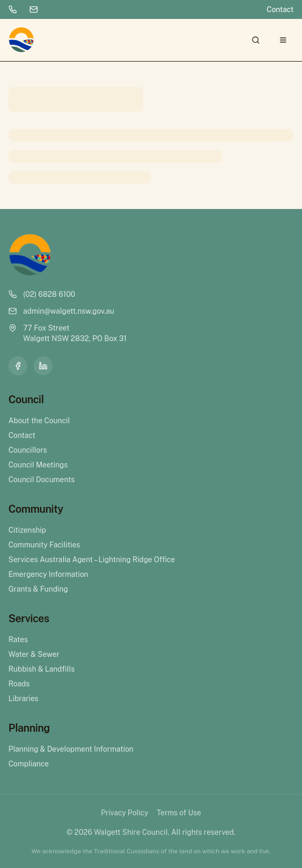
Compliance (29, 764)
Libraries (23, 699)
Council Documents (42, 480)
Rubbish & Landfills (42, 669)
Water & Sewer (34, 654)
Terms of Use (179, 813)
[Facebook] (18, 366)
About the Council (39, 421)
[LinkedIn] (43, 366)
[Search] (256, 40)
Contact (280, 9)
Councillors (28, 450)
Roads (19, 684)
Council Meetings (38, 465)
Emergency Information (48, 574)
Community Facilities (44, 545)
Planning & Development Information (71, 749)
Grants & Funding (38, 589)
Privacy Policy (125, 813)
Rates (18, 640)
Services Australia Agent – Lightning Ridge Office (92, 560)
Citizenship (27, 530)
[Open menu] (283, 40)
